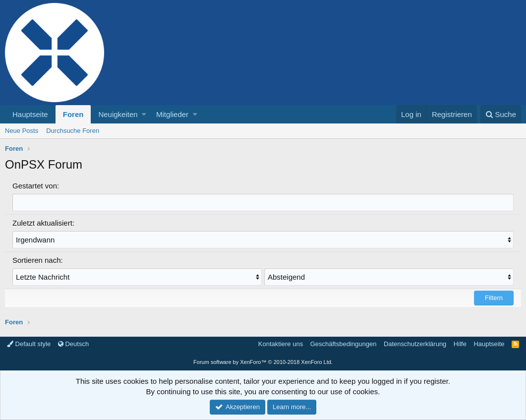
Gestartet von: (36, 186)
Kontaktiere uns (281, 344)
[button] (144, 114)
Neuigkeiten (118, 114)
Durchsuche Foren (73, 131)
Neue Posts (22, 131)
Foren (73, 114)
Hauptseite (30, 114)
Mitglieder (172, 114)
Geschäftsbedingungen (344, 344)
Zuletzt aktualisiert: (43, 223)
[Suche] (501, 114)
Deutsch (73, 344)
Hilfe (460, 344)
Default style (29, 344)
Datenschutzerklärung (415, 344)
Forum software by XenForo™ (263, 362)
